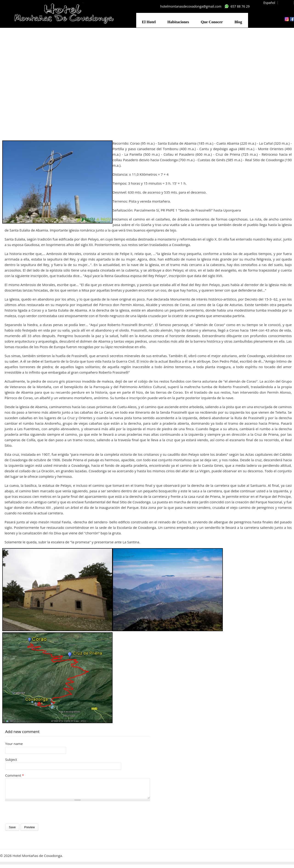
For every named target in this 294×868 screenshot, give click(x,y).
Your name (14, 744)
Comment (15, 775)
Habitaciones (178, 22)
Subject (11, 759)
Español (269, 3)
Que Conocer (212, 22)
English (286, 3)
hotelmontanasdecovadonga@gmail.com (191, 6)
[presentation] (40, 816)
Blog (238, 22)
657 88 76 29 (240, 6)
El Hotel (149, 22)
